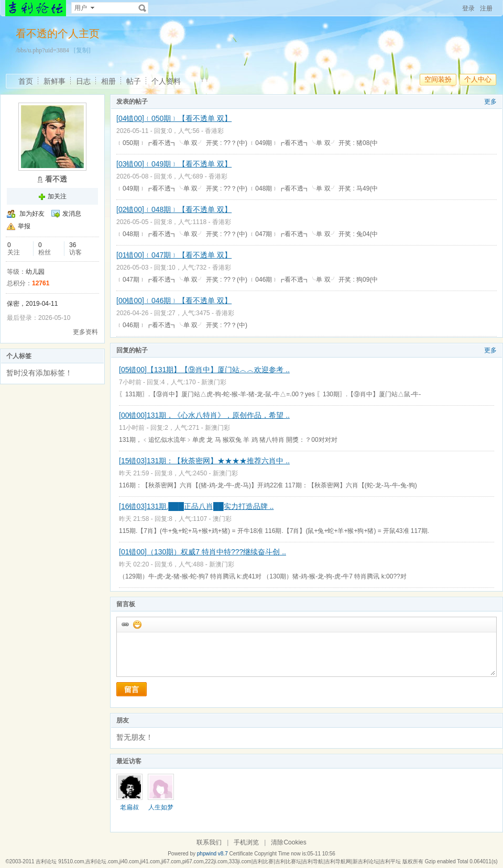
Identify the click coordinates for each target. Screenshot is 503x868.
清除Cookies (288, 842)
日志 (83, 81)
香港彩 (214, 131)
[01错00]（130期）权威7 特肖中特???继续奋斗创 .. (203, 552)
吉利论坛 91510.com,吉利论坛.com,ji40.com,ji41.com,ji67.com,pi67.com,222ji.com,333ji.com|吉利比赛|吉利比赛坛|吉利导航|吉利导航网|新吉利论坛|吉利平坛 (218, 861)
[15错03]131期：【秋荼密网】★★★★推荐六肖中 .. (204, 461)
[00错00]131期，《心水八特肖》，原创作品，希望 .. (204, 415)
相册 (108, 81)
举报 (24, 226)
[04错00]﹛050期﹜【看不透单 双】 (174, 118)
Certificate (241, 854)
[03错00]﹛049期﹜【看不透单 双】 (174, 164)
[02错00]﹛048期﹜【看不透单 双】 (174, 209)
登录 (468, 8)
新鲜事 (54, 81)
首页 (26, 81)
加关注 (57, 196)
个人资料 (166, 81)
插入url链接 (125, 624)
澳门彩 (222, 519)
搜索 (143, 8)
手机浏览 (246, 842)
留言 (132, 689)
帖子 (134, 81)
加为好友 (32, 214)
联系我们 (209, 842)
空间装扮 (438, 79)
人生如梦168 (161, 811)
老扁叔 (129, 807)
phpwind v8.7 (212, 854)
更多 (490, 102)
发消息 (72, 214)
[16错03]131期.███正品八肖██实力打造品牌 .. (196, 506)
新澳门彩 (214, 382)
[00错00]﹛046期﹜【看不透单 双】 (174, 301)
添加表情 (137, 624)
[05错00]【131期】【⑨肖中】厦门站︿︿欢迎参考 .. (204, 370)
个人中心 (478, 79)
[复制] (82, 50)
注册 (486, 8)
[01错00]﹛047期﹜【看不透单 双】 (174, 255)
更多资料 (85, 332)
